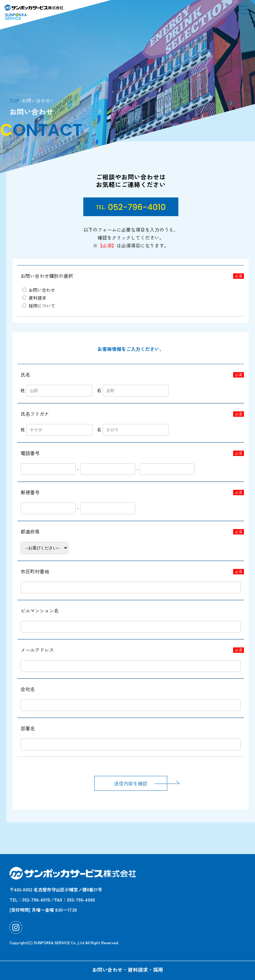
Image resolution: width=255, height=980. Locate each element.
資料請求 (34, 298)
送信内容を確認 (141, 782)
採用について (39, 306)
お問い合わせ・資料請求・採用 (128, 970)
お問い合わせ (39, 290)
